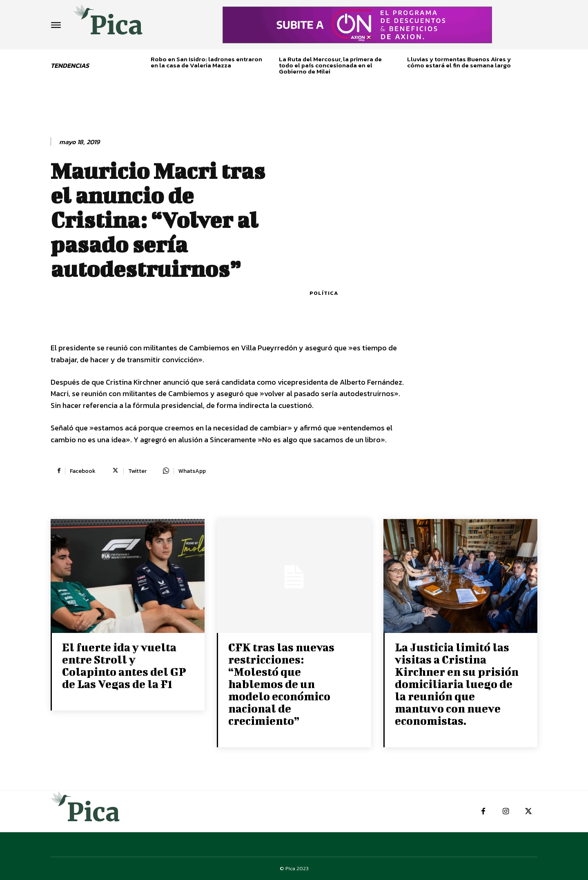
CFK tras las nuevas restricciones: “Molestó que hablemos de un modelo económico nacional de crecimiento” (281, 684)
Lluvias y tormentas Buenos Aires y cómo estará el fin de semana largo (459, 62)
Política (324, 293)
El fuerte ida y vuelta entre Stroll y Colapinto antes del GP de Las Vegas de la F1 (124, 665)
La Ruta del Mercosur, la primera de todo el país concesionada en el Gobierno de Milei (330, 65)
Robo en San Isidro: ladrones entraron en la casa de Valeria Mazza (206, 62)
